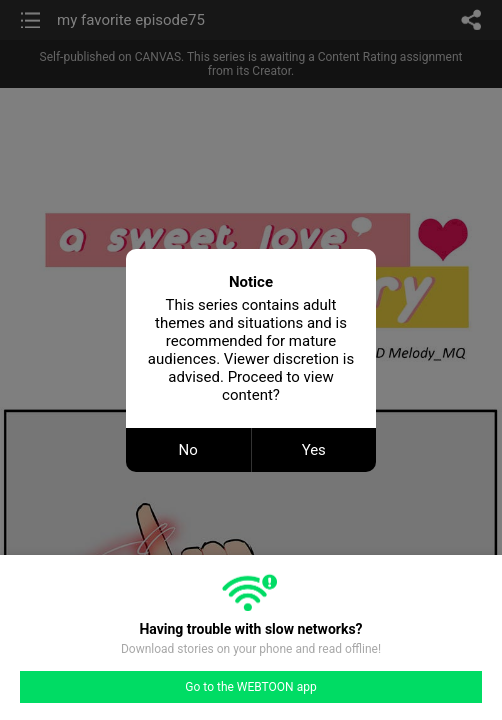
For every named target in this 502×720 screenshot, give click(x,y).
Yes (314, 450)
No (188, 450)
